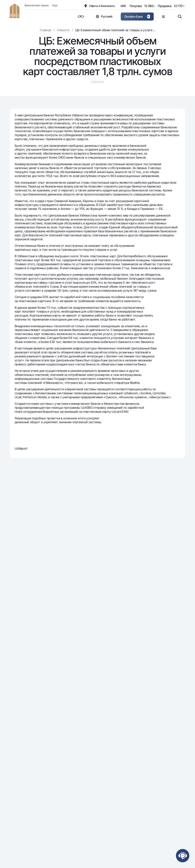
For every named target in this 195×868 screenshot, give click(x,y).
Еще (55, 5)
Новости (63, 30)
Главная (46, 30)
